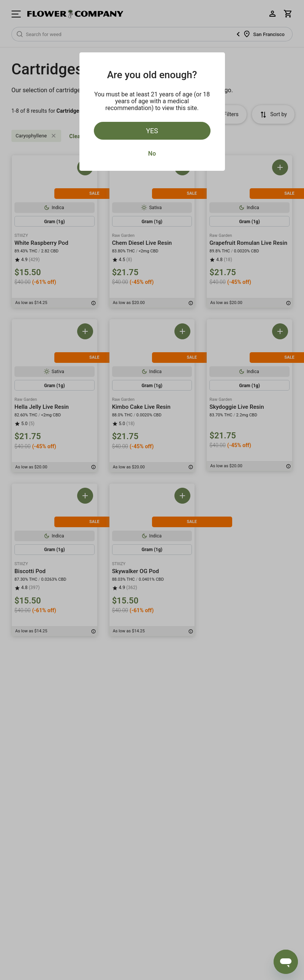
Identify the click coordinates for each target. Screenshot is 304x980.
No (152, 154)
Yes (152, 131)
